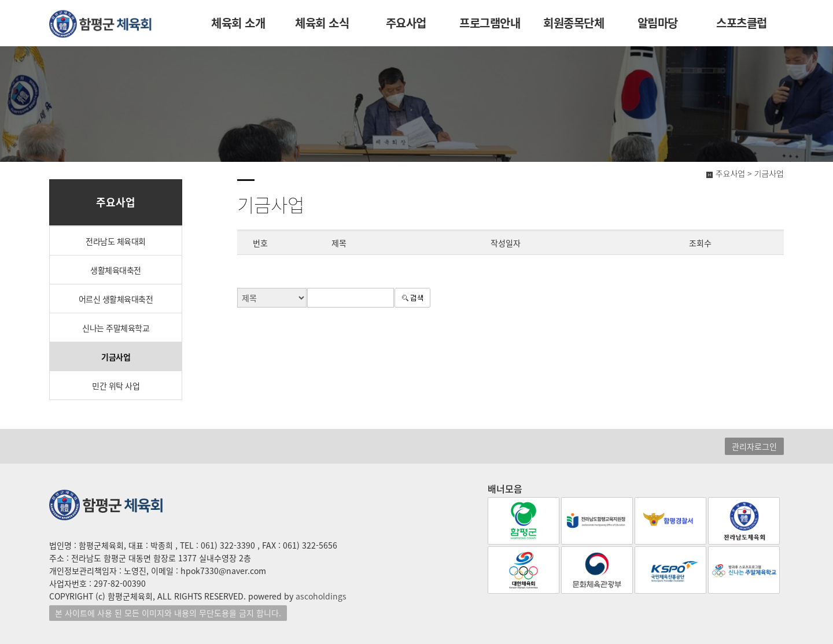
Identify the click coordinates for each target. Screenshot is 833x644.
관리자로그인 (754, 446)
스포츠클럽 (742, 23)
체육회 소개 (238, 23)
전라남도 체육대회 (116, 241)
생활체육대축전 (116, 270)
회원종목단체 (574, 23)
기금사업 (116, 357)
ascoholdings (321, 596)
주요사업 (406, 23)
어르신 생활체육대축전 (116, 299)
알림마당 (658, 23)
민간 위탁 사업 (116, 386)
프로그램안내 (490, 23)
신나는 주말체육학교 (116, 328)
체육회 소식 (322, 23)
